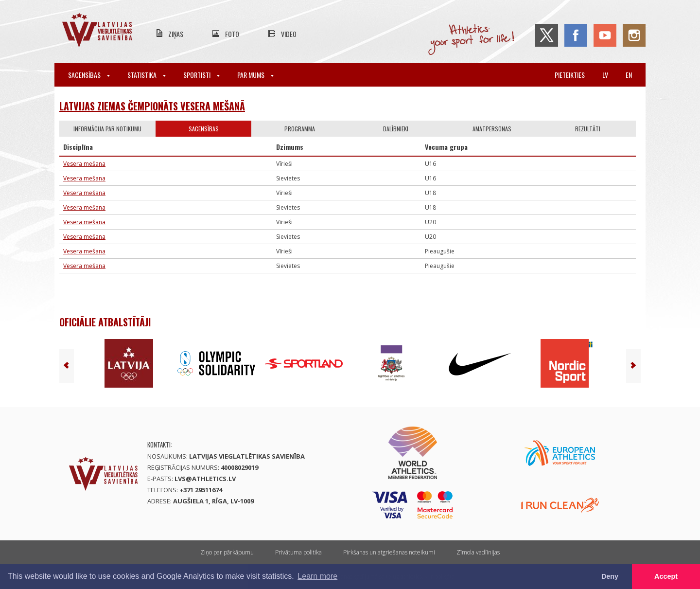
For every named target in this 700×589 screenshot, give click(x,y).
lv (605, 75)
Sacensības (89, 75)
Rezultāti (588, 129)
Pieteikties (570, 75)
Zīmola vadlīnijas (478, 552)
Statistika (147, 75)
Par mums (255, 75)
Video (289, 34)
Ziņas (176, 34)
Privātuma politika (298, 552)
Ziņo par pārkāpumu (227, 552)
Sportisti (201, 75)
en (629, 75)
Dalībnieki (396, 129)
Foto (232, 34)
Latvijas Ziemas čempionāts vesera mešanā (152, 106)
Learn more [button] (317, 576)
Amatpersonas (492, 129)
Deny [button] (610, 576)
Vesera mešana (84, 164)
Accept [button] (666, 576)
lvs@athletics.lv (205, 479)
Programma (300, 129)
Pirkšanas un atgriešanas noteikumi (389, 552)
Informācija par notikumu (107, 129)
